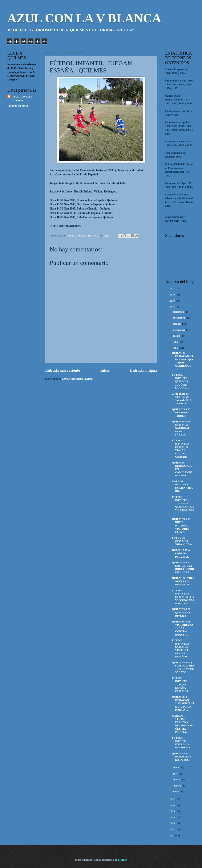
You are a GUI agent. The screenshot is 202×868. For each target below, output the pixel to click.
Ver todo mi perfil (18, 106)
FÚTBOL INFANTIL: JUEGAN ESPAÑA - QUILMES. (180, 685)
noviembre (179, 318)
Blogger (122, 860)
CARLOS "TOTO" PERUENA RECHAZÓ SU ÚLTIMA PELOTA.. (182, 724)
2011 (172, 836)
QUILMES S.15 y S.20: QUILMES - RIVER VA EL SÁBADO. (183, 667)
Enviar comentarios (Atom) (78, 379)
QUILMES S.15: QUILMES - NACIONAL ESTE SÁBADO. (182, 428)
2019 (172, 301)
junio (176, 348)
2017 (172, 799)
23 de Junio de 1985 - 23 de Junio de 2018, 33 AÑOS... (182, 399)
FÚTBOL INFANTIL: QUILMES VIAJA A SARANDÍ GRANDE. (180, 449)
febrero (177, 786)
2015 (172, 811)
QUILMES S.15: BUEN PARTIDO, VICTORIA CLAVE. (182, 526)
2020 (172, 295)
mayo (176, 768)
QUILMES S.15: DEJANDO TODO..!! (182, 413)
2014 (172, 817)
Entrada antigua (143, 370)
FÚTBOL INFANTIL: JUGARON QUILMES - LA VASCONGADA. (183, 505)
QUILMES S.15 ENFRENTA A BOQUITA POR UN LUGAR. (183, 567)
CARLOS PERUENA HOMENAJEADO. (182, 486)
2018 (172, 307)
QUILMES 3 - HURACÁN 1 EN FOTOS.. (181, 757)
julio (175, 342)
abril (176, 774)
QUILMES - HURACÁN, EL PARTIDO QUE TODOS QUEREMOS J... (183, 361)
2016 (172, 805)
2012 (172, 829)
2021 (172, 288)
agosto (177, 336)
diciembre (179, 312)
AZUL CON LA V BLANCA (84, 18)
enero (176, 792)
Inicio (105, 370)
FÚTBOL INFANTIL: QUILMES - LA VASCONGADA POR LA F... (183, 597)
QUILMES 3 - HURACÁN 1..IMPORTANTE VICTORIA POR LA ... (183, 703)
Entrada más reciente (63, 370)
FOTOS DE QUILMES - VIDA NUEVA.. (183, 541)
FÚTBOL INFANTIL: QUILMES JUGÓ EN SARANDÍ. (180, 381)
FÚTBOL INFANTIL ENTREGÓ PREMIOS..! (181, 743)
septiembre (179, 330)
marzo (177, 780)
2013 (172, 823)
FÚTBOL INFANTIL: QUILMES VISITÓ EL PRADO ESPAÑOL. (180, 648)
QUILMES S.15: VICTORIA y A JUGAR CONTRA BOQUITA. (183, 628)
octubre (177, 324)
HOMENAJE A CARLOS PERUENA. (181, 554)
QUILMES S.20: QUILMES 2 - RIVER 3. (182, 612)
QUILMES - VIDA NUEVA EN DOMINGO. (183, 581)
